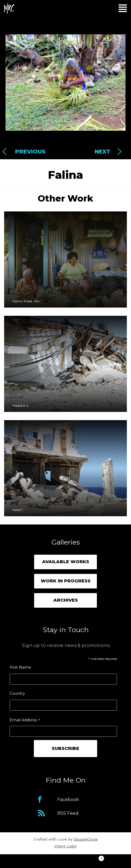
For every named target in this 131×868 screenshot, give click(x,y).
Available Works (66, 562)
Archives (66, 600)
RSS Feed (68, 813)
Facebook (68, 799)
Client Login (65, 846)
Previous (30, 152)
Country (17, 693)
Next (103, 152)
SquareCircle (86, 839)
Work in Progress (66, 581)
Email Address (25, 721)
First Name (20, 667)
